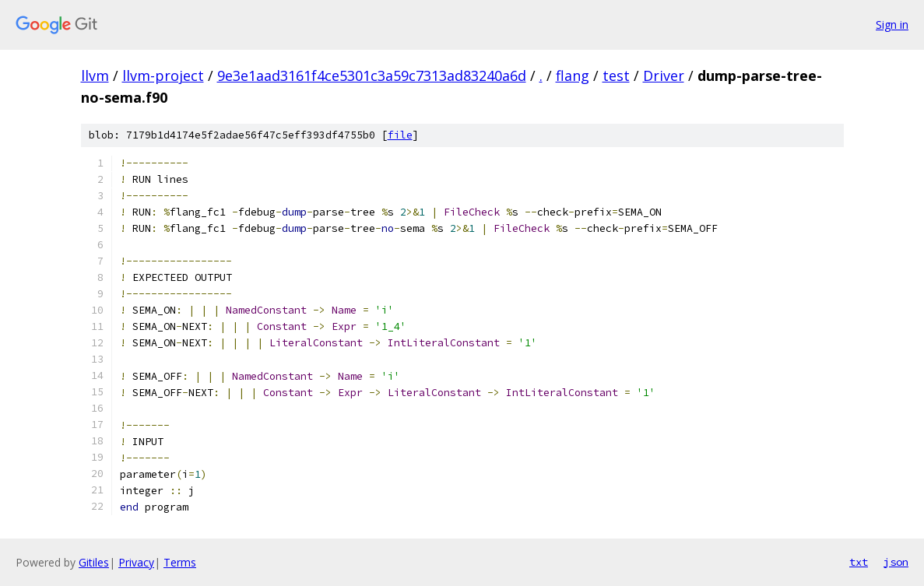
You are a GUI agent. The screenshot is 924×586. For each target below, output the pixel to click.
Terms (180, 562)
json (896, 562)
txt (859, 562)
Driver (664, 75)
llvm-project (163, 75)
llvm (95, 75)
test (616, 75)
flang (573, 75)
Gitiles (94, 562)
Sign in (892, 25)
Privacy (136, 562)
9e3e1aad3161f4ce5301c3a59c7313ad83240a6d (372, 75)
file (400, 135)
